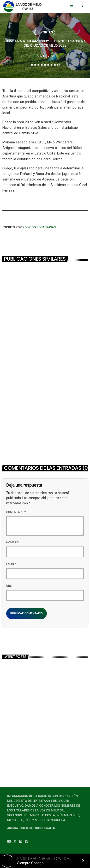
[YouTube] (9, 842)
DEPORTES (45, 32)
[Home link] (23, 6)
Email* (11, 564)
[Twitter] (15, 842)
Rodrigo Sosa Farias (39, 228)
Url (9, 586)
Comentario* (16, 512)
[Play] (82, 6)
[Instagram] (21, 842)
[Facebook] (26, 842)
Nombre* (13, 542)
